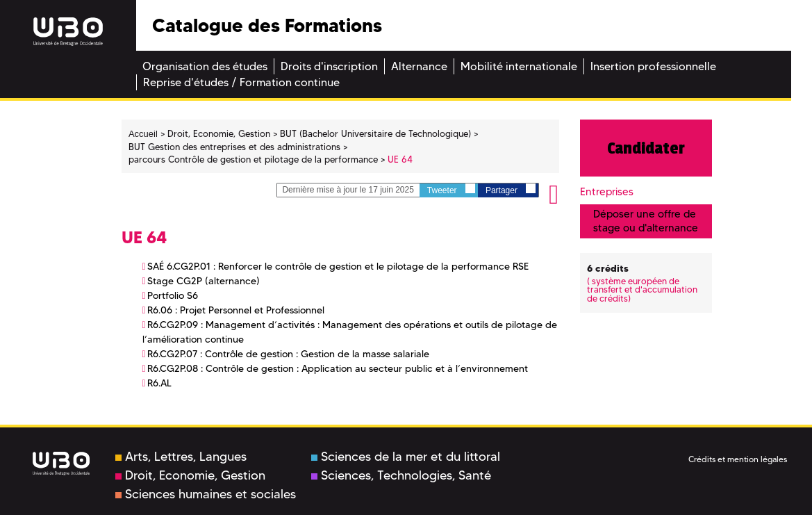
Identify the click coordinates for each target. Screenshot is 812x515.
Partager (511, 189)
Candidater (646, 148)
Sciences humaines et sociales (206, 494)
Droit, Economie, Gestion (190, 475)
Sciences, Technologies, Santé (401, 475)
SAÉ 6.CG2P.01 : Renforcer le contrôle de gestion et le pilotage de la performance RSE (338, 266)
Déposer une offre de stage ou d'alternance (646, 221)
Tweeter (451, 189)
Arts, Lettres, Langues (181, 457)
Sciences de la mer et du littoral (406, 457)
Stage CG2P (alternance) (204, 281)
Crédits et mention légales (738, 459)
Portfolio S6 (173, 295)
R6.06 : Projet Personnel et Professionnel (236, 310)
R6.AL (159, 383)
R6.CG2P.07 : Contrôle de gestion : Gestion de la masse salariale (288, 354)
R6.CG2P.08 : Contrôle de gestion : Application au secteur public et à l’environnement (338, 368)
